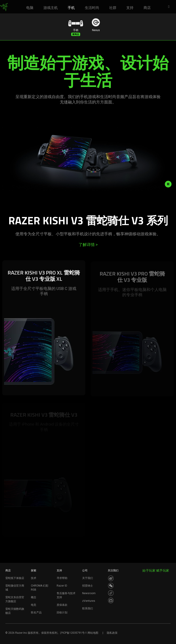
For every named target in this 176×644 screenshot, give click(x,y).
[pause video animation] (170, 184)
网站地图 (93, 633)
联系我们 (88, 608)
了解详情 (88, 245)
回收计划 (62, 612)
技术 (34, 578)
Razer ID (62, 586)
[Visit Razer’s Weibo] (111, 578)
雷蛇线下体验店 (15, 578)
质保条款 (62, 605)
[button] (170, 7)
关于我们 (88, 578)
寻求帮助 (62, 578)
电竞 (34, 605)
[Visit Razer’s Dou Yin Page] (111, 593)
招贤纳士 (88, 586)
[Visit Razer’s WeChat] (111, 586)
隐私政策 (112, 633)
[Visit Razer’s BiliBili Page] (111, 600)
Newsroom (89, 593)
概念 (34, 597)
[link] (4, 7)
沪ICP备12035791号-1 (73, 633)
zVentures (89, 601)
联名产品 (36, 612)
